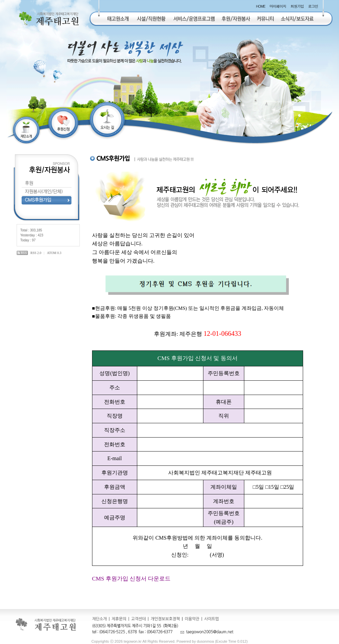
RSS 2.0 (36, 253)
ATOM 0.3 (54, 253)
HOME (261, 6)
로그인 (313, 6)
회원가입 (297, 6)
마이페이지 (278, 6)
